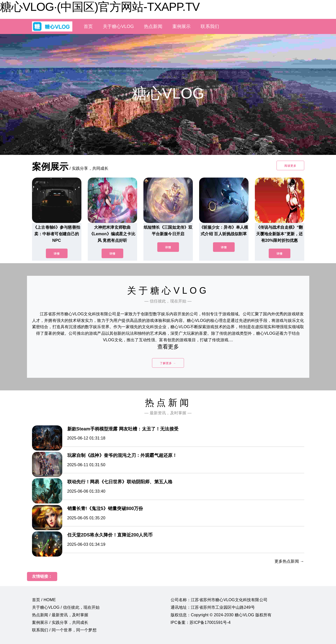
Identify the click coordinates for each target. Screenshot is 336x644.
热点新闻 (153, 26)
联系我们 (210, 26)
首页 (88, 26)
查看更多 (168, 347)
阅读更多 (290, 166)
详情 (57, 254)
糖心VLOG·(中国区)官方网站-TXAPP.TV (100, 7)
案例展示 (182, 26)
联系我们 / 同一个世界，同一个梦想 (64, 630)
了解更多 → (168, 363)
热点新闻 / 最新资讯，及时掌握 (60, 615)
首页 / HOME (44, 600)
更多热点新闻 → (289, 561)
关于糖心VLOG (118, 26)
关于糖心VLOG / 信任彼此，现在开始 (66, 607)
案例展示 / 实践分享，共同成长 (60, 622)
